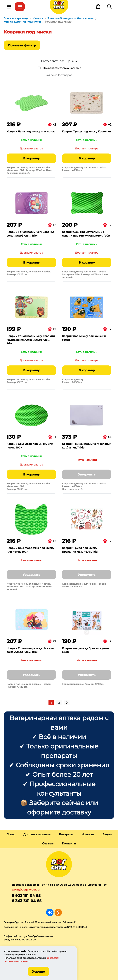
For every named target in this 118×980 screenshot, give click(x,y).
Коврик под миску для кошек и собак (84, 338)
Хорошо (38, 972)
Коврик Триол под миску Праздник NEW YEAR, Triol (80, 550)
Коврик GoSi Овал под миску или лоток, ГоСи (30, 446)
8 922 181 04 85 (26, 896)
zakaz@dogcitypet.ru (26, 890)
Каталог (20, 7)
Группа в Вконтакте (50, 912)
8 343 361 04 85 (27, 901)
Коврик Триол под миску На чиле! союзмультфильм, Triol (31, 650)
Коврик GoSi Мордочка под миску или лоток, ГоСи (30, 550)
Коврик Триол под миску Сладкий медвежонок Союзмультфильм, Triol (31, 340)
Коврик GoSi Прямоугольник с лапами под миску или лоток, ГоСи (86, 234)
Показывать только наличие (62, 68)
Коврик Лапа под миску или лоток (31, 131)
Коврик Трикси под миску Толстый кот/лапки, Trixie (87, 446)
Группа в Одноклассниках (58, 912)
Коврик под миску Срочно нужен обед (85, 650)
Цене (70, 61)
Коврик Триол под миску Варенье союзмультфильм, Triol (31, 234)
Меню (9, 7)
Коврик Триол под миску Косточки (86, 131)
